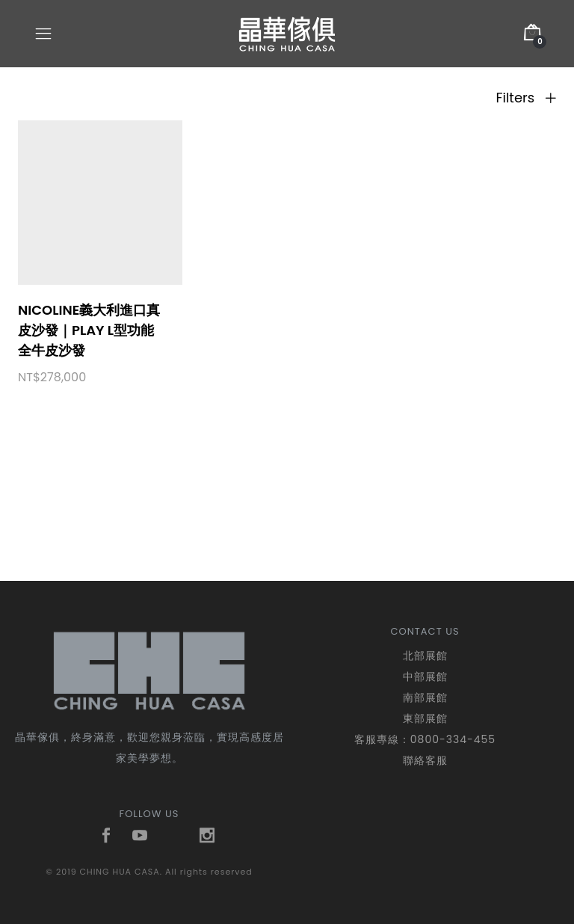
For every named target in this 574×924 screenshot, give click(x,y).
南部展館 (425, 697)
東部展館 (425, 718)
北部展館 (425, 656)
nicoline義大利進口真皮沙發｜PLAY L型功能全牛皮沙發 (89, 330)
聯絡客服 (425, 760)
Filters (526, 98)
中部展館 (425, 677)
